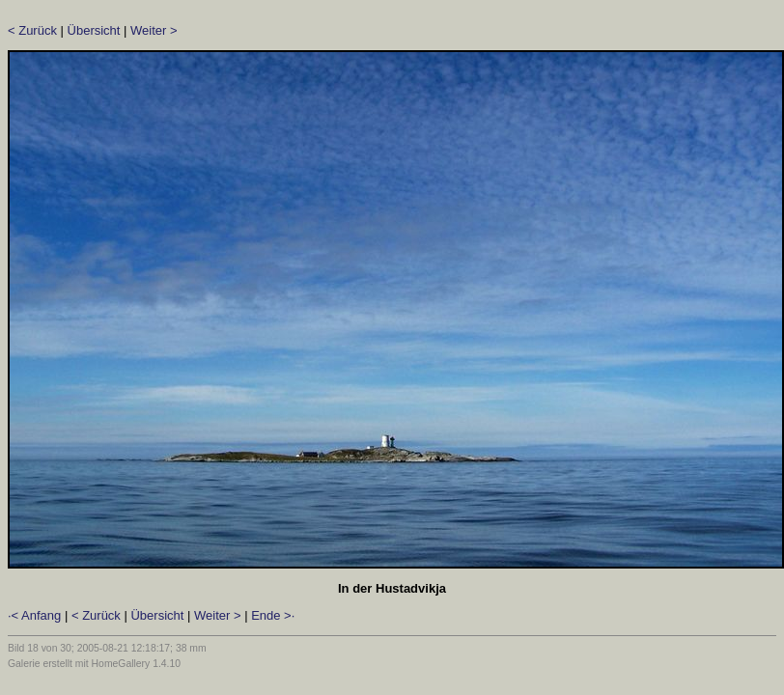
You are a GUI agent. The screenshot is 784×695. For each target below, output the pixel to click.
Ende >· (273, 615)
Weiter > (154, 30)
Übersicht (94, 30)
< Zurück (32, 30)
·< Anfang (34, 615)
